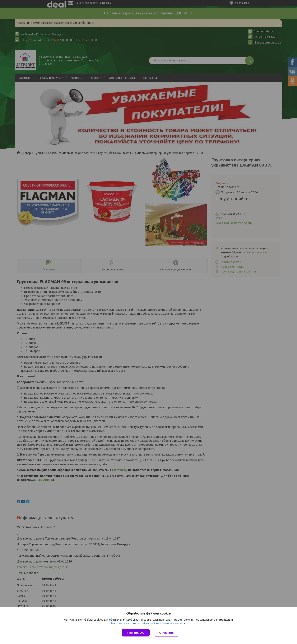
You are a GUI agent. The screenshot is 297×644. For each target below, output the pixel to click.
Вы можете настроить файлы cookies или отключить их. (147, 623)
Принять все (136, 633)
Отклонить (166, 633)
